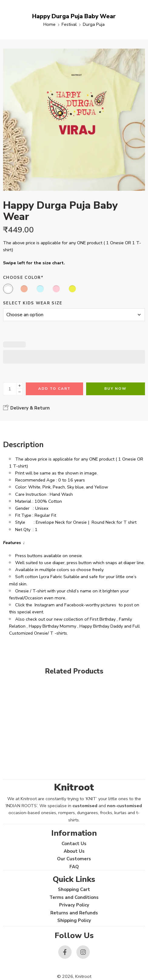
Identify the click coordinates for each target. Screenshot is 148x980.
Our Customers (74, 859)
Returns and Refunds (74, 913)
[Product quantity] (10, 389)
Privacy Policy (74, 905)
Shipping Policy (74, 920)
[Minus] (20, 392)
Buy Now (115, 389)
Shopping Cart (74, 889)
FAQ (74, 867)
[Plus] (20, 386)
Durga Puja (94, 24)
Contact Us (74, 844)
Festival (69, 24)
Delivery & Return (26, 408)
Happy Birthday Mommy (52, 626)
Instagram (45, 605)
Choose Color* (23, 278)
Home (49, 24)
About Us (74, 851)
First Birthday (103, 619)
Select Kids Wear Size (33, 303)
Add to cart (54, 389)
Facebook (74, 605)
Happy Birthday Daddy (101, 626)
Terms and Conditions (74, 897)
